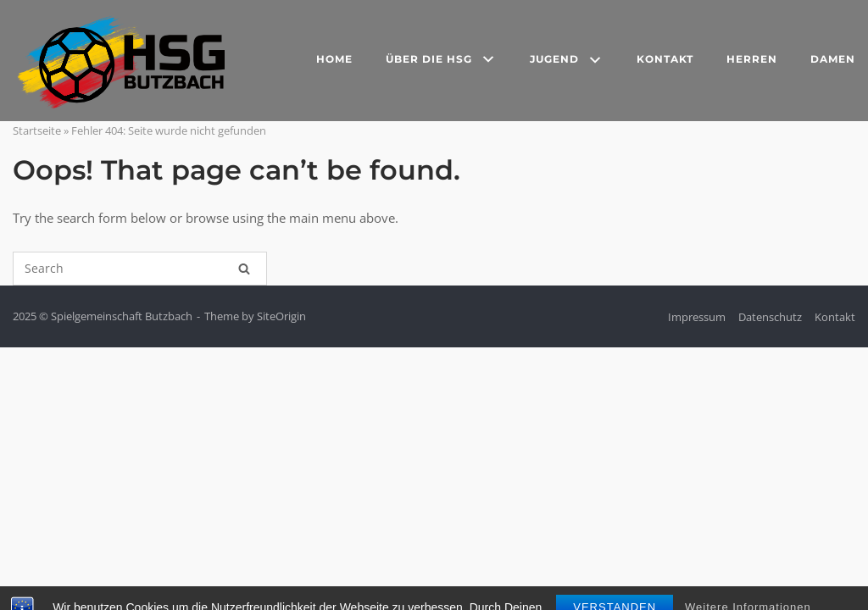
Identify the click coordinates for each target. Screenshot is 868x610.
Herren (752, 59)
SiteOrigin (281, 316)
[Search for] (140, 269)
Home (334, 59)
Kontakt (665, 59)
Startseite (37, 130)
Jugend (567, 61)
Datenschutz (770, 317)
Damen (833, 59)
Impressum (697, 317)
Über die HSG (441, 60)
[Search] (244, 269)
